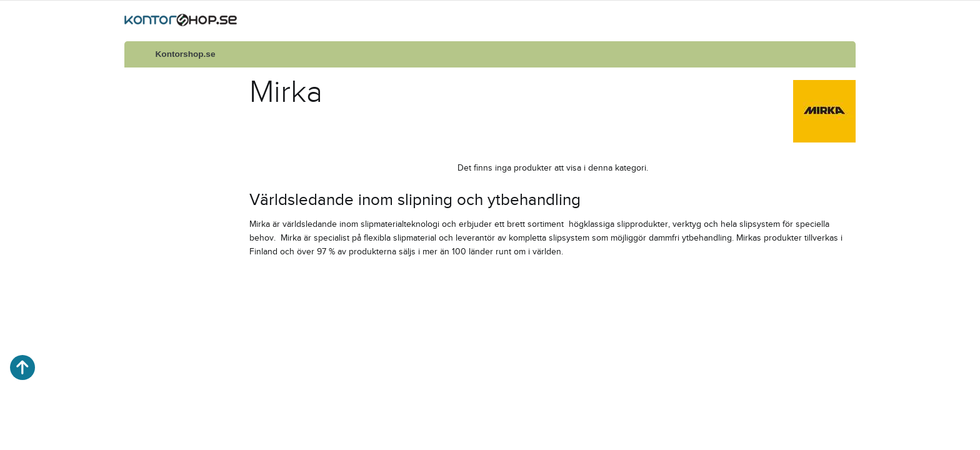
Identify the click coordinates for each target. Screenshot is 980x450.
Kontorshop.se (186, 54)
